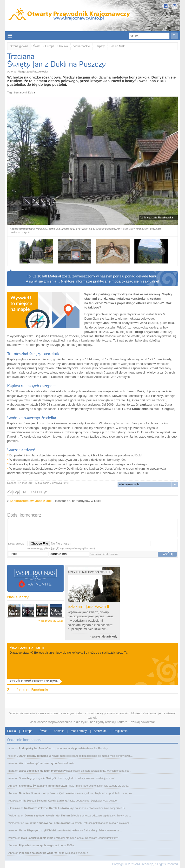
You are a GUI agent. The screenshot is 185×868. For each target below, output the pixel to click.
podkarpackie (81, 46)
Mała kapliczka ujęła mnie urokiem (43, 838)
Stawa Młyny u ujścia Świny (36, 778)
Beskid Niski (117, 46)
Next (162, 251)
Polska (64, 46)
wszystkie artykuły (105, 637)
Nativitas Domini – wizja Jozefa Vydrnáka (45, 793)
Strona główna (19, 46)
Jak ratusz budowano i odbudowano (48, 823)
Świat (37, 46)
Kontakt (59, 731)
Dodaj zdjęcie (16, 544)
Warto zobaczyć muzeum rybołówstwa (43, 763)
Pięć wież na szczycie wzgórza (38, 845)
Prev (23, 251)
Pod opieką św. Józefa (33, 748)
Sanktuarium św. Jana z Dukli (32, 501)
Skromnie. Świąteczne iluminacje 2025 (43, 786)
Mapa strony (79, 731)
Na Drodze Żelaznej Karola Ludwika (45, 801)
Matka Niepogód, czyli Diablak (38, 830)
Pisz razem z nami (27, 647)
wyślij (168, 554)
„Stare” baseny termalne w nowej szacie (42, 756)
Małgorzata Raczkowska (33, 72)
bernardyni (20, 92)
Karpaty (100, 46)
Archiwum (100, 731)
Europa (50, 46)
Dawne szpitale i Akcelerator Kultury (48, 815)
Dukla (32, 92)
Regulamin (121, 731)
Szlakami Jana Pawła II (88, 606)
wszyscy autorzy (52, 621)
